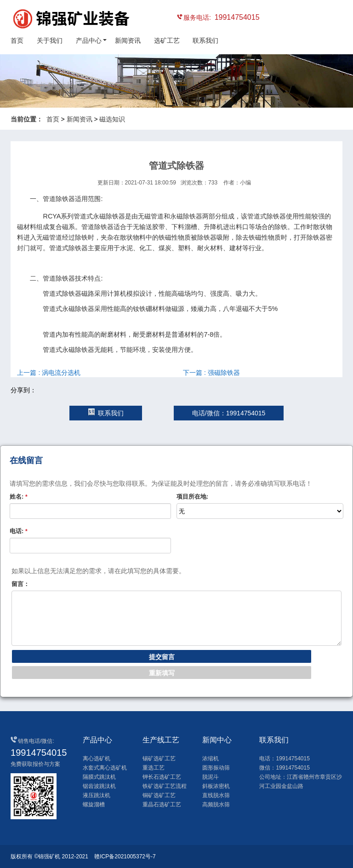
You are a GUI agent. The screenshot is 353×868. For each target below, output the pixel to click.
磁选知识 (112, 119)
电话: (19, 531)
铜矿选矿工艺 (159, 795)
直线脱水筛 (216, 795)
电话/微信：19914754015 (229, 413)
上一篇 (49, 373)
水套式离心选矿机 (105, 768)
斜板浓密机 (216, 786)
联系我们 (205, 40)
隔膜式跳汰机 (99, 777)
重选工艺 (154, 768)
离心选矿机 (97, 759)
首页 (17, 40)
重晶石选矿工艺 (162, 805)
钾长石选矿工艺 (162, 777)
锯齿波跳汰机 (99, 786)
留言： (20, 584)
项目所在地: (192, 497)
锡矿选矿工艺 (159, 759)
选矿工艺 (167, 40)
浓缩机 (211, 759)
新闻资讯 (128, 40)
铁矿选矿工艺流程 (165, 786)
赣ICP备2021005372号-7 (125, 857)
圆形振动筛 (216, 768)
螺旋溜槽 (94, 805)
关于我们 (50, 40)
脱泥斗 (211, 777)
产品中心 (89, 40)
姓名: (19, 497)
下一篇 (211, 373)
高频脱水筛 (216, 805)
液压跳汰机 (97, 795)
